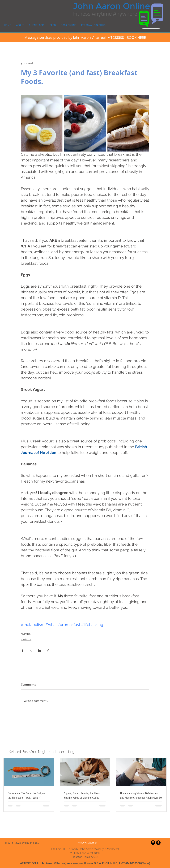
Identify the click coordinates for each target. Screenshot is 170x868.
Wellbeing (27, 639)
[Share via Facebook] (22, 651)
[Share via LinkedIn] (39, 651)
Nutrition (26, 634)
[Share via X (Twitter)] (31, 651)
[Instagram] (153, 843)
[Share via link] (48, 651)
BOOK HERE (136, 37)
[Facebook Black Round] (158, 843)
